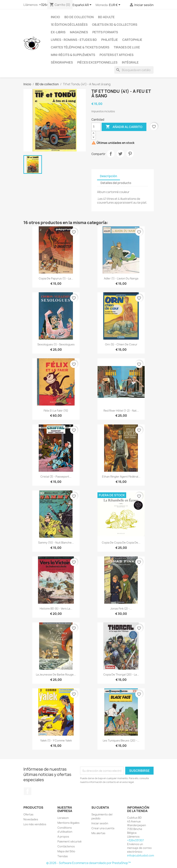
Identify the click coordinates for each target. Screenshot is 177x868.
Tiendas (63, 856)
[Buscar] (134, 70)
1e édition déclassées (69, 25)
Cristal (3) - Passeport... (56, 477)
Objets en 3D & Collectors (115, 25)
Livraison (63, 818)
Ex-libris (58, 32)
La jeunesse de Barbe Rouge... (56, 674)
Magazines (79, 32)
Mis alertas (98, 833)
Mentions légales (68, 823)
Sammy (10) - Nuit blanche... (56, 543)
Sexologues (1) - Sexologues (56, 344)
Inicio (55, 17)
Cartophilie (132, 40)
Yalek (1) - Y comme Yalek (56, 740)
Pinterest (130, 154)
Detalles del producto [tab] (116, 183)
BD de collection (79, 17)
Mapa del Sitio (66, 851)
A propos (63, 837)
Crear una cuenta (103, 828)
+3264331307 (135, 840)
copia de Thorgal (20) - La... (121, 674)
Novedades (31, 819)
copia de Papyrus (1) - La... (56, 278)
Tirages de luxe (127, 47)
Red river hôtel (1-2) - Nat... (121, 411)
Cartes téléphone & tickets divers (80, 47)
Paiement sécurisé (70, 841)
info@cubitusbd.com (141, 855)
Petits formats (105, 32)
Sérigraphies (62, 62)
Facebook (28, 791)
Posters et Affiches (117, 55)
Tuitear (120, 154)
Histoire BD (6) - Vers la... (56, 609)
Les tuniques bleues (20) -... (121, 740)
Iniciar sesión (100, 823)
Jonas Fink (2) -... (121, 609)
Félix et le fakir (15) (56, 411)
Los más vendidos (35, 824)
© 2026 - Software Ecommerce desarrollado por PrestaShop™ (88, 863)
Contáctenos (66, 846)
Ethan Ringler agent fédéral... (121, 477)
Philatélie (110, 40)
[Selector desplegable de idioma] (83, 5)
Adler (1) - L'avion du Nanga (121, 278)
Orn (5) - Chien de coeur (121, 344)
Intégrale (130, 62)
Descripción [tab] (109, 176)
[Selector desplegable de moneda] (115, 5)
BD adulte (106, 17)
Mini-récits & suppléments (73, 55)
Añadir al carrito (124, 127)
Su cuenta (100, 807)
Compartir (111, 154)
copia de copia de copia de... (121, 543)
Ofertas (28, 814)
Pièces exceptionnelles (97, 62)
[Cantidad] (96, 127)
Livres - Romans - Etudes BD (74, 40)
